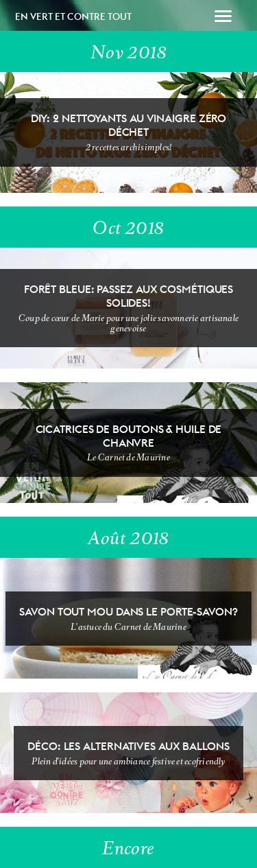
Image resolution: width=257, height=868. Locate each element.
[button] (223, 18)
